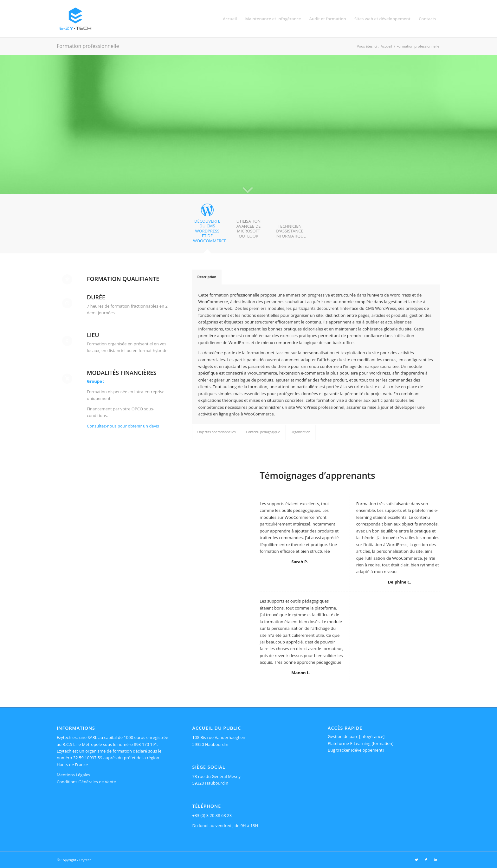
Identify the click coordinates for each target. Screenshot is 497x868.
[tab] (207, 226)
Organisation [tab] (300, 432)
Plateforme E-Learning (349, 743)
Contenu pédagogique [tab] (263, 432)
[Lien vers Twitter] (416, 860)
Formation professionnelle (88, 46)
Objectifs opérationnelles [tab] (217, 432)
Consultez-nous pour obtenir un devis (123, 426)
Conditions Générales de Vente (86, 782)
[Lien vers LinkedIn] (436, 860)
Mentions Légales (73, 775)
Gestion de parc (343, 736)
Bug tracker (339, 750)
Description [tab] (207, 277)
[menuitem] (230, 19)
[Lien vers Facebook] (426, 860)
